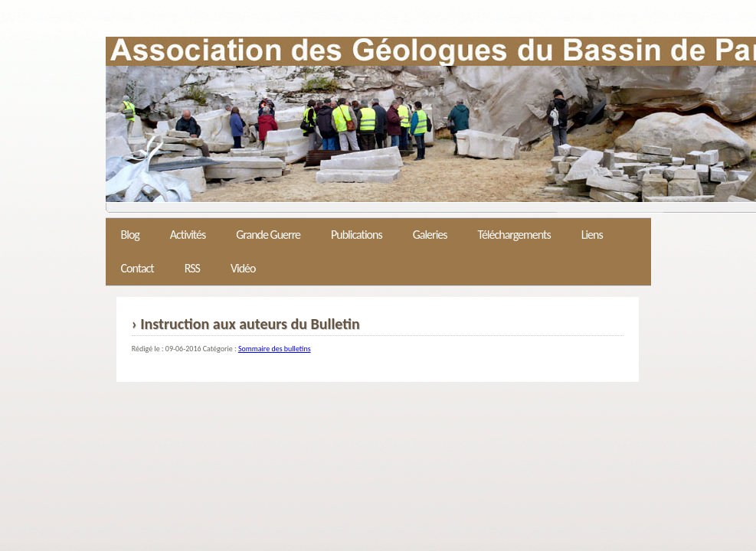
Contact (137, 268)
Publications (357, 235)
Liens (592, 235)
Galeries (430, 235)
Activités (188, 235)
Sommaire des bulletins (275, 349)
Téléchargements (514, 235)
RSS (192, 268)
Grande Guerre (268, 235)
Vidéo (243, 268)
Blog (130, 235)
